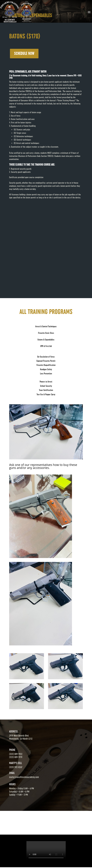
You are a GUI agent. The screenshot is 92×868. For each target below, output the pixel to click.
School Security (46, 386)
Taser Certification (46, 390)
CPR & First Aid (46, 346)
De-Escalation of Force (46, 357)
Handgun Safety (46, 369)
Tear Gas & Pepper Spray (46, 394)
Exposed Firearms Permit (46, 361)
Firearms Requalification (46, 365)
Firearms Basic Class (46, 333)
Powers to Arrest (46, 382)
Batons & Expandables (46, 340)
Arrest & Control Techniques (46, 326)
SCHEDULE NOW (24, 53)
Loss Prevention (46, 374)
